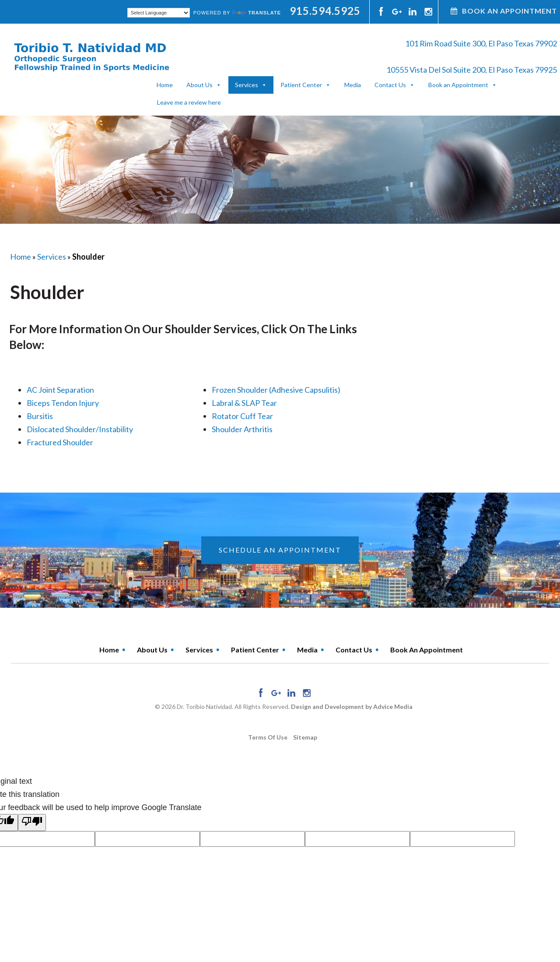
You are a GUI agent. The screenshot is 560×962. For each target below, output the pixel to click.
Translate (256, 13)
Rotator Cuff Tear (242, 416)
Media (353, 85)
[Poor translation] (32, 823)
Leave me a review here (189, 102)
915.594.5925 (325, 11)
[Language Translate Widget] (159, 13)
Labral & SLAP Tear (244, 403)
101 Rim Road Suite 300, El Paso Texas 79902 (481, 43)
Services (247, 85)
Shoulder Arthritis (242, 429)
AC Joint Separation (60, 390)
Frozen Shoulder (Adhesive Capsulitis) (276, 390)
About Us (199, 85)
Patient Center (301, 85)
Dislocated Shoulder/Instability (80, 429)
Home (165, 85)
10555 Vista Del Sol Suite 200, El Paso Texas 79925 (472, 70)
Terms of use (268, 737)
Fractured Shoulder (60, 442)
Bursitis (40, 416)
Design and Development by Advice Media (352, 707)
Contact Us (390, 85)
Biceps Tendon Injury (63, 403)
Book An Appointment (504, 11)
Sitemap (305, 737)
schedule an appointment (280, 550)
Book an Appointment (458, 85)
